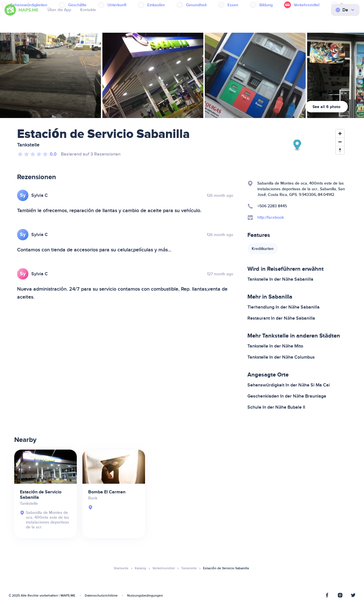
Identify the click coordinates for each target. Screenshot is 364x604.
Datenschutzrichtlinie (101, 596)
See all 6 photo (326, 107)
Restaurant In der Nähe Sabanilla (281, 318)
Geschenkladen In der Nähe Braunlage (287, 396)
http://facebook (271, 217)
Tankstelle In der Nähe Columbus (281, 357)
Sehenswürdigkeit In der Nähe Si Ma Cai (289, 385)
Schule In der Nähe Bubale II (276, 407)
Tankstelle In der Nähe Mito (275, 346)
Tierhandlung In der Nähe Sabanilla (284, 307)
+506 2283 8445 (272, 206)
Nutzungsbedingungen (145, 596)
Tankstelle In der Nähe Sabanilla (280, 279)
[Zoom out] (340, 142)
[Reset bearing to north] (340, 150)
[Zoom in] (340, 134)
